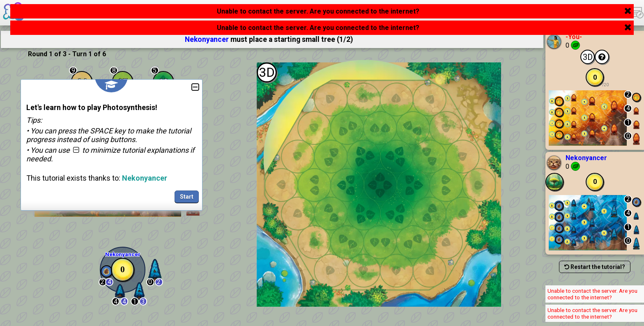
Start (187, 197)
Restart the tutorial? (595, 267)
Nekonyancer (586, 158)
